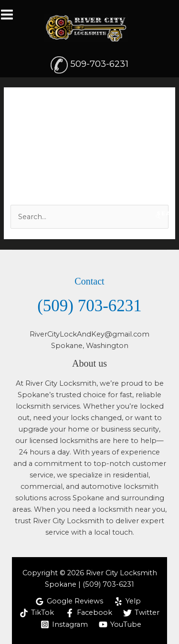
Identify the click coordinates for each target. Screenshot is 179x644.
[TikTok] (37, 613)
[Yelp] (128, 602)
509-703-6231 (99, 64)
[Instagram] (64, 624)
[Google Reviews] (69, 602)
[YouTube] (121, 624)
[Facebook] (89, 613)
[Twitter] (141, 613)
